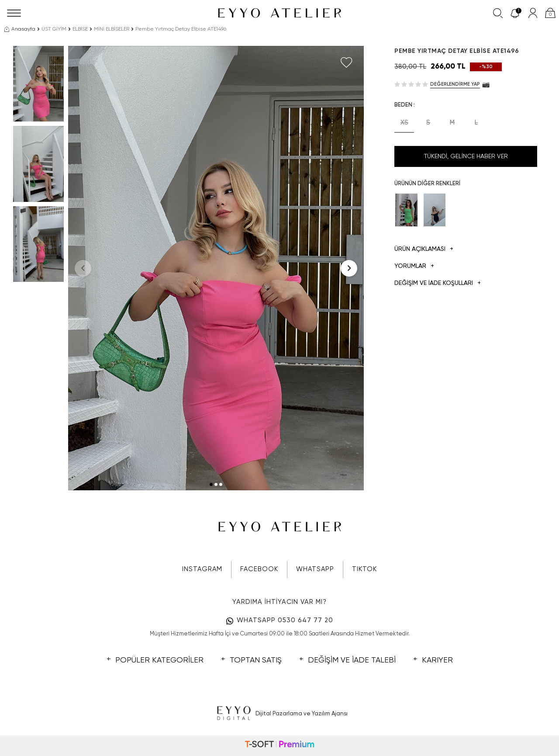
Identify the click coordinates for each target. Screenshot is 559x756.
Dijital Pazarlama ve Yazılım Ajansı (280, 714)
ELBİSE (80, 29)
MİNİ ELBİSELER (112, 29)
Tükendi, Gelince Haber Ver (466, 156)
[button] (211, 484)
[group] (216, 268)
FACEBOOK (259, 569)
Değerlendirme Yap (455, 84)
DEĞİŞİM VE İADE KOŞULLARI (438, 283)
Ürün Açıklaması (424, 249)
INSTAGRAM (202, 569)
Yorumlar (414, 266)
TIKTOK (364, 569)
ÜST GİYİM (54, 29)
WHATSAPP (315, 569)
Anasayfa (20, 29)
